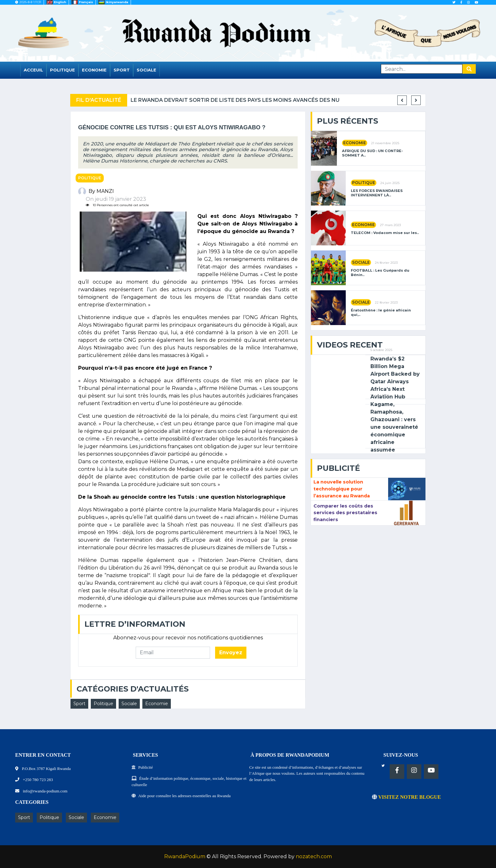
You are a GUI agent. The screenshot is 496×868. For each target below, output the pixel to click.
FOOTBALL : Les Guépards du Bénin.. (380, 273)
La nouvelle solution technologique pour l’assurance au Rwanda (342, 489)
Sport (122, 70)
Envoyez (231, 653)
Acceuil (33, 70)
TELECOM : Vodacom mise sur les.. (385, 233)
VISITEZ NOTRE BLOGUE (406, 797)
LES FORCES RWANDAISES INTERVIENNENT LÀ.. (377, 193)
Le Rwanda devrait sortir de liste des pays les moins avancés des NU (296, 100)
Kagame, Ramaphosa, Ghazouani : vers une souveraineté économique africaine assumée (394, 427)
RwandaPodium (185, 856)
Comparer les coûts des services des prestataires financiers (345, 513)
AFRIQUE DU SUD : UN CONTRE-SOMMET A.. (372, 153)
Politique (62, 70)
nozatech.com (314, 856)
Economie (94, 70)
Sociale (146, 70)
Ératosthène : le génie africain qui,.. (381, 312)
